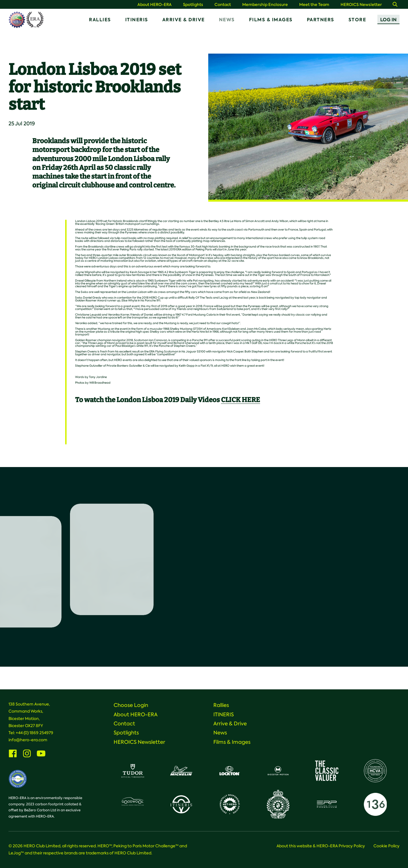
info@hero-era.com (28, 740)
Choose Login (131, 705)
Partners (321, 20)
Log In (388, 20)
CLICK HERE (241, 400)
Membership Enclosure (265, 5)
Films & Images (271, 20)
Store (357, 20)
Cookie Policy (386, 846)
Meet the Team (314, 5)
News (227, 20)
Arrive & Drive (184, 20)
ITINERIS (137, 20)
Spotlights (193, 5)
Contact (223, 5)
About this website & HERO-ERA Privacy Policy (321, 846)
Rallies (100, 20)
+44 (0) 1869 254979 (35, 733)
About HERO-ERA (155, 5)
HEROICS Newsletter (361, 5)
